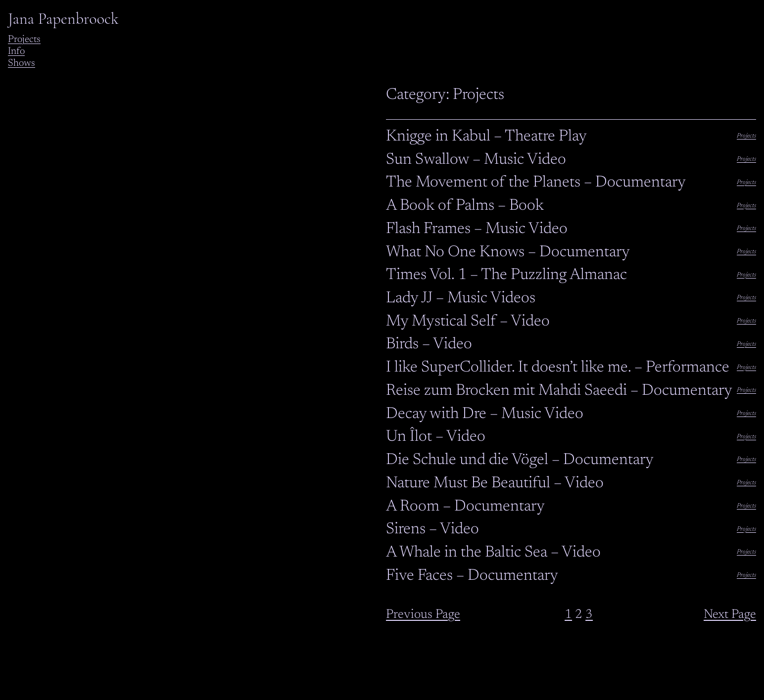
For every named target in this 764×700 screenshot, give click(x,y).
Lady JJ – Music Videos (461, 298)
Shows (22, 63)
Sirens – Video (432, 529)
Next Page (730, 615)
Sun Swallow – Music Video (476, 160)
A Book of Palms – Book (465, 206)
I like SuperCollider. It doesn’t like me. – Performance (558, 368)
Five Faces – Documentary (472, 576)
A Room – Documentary (465, 507)
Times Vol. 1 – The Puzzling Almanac (506, 275)
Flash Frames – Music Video (477, 229)
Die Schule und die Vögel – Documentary (520, 460)
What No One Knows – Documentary (508, 252)
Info (16, 51)
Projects (24, 40)
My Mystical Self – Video (468, 322)
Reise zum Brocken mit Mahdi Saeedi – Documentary (559, 391)
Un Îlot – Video (436, 437)
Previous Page (423, 615)
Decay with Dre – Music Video (485, 414)
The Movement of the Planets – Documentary (536, 183)
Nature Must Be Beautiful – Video (495, 483)
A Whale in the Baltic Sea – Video (493, 553)
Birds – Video (429, 344)
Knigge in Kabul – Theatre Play (486, 137)
